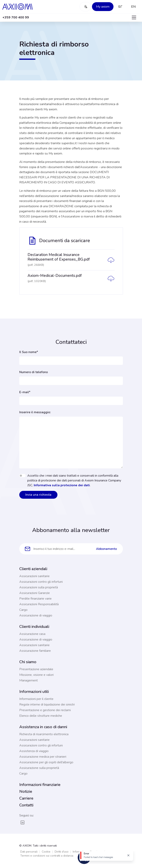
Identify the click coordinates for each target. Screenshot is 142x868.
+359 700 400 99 (16, 17)
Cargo (23, 610)
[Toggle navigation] (134, 17)
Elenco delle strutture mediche (41, 716)
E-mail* (25, 392)
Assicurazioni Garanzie (35, 593)
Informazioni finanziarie (40, 785)
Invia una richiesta (38, 495)
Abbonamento (106, 549)
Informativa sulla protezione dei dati (62, 485)
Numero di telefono (34, 372)
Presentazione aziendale (36, 669)
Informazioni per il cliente (36, 699)
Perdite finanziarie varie (35, 599)
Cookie (46, 852)
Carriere (26, 798)
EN (133, 7)
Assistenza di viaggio (34, 751)
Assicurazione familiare (35, 651)
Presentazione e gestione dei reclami (45, 710)
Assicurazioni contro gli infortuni (41, 582)
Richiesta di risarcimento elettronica (44, 734)
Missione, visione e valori (36, 675)
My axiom (103, 7)
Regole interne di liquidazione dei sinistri (47, 705)
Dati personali (29, 852)
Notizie (26, 791)
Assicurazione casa (32, 634)
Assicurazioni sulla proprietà (39, 587)
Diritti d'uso (62, 852)
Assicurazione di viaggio (36, 615)
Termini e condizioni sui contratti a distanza (47, 856)
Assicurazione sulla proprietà (39, 768)
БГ (120, 7)
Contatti (26, 805)
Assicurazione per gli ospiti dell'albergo (46, 762)
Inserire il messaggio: (35, 412)
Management (29, 680)
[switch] (22, 476)
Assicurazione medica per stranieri (43, 757)
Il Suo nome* (29, 352)
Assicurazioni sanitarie (34, 576)
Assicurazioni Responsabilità (39, 604)
